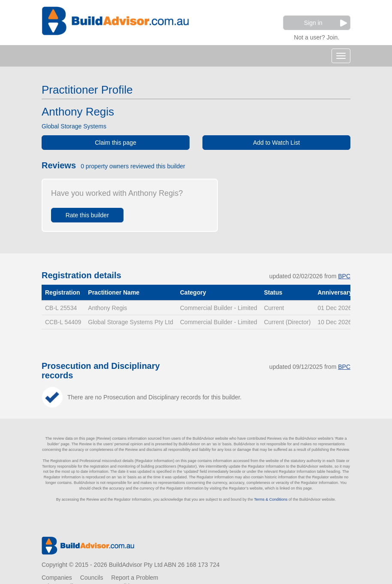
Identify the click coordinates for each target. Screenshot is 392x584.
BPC (344, 276)
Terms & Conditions (271, 499)
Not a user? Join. (317, 36)
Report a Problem (135, 578)
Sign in (326, 23)
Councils (92, 578)
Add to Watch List (276, 143)
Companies (57, 578)
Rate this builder (87, 215)
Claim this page (116, 143)
